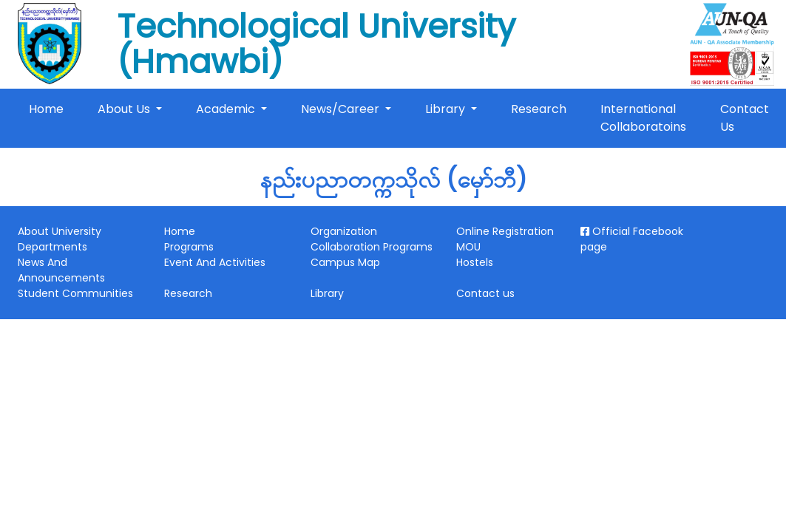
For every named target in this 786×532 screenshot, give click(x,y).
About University (60, 231)
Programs (189, 247)
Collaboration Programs (372, 247)
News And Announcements (61, 270)
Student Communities (75, 293)
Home (49, 109)
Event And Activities (215, 262)
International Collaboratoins (643, 118)
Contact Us (745, 118)
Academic (227, 109)
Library (447, 109)
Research (539, 109)
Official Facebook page (632, 239)
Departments (52, 247)
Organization (344, 231)
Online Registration (505, 231)
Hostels (475, 262)
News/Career (342, 109)
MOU (468, 247)
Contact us (485, 293)
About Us (125, 109)
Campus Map (345, 262)
